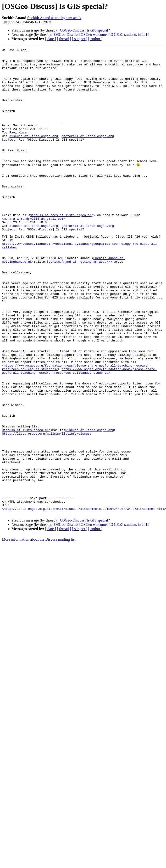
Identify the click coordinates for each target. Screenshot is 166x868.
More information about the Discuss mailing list (39, 631)
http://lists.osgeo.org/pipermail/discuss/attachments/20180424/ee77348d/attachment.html (84, 601)
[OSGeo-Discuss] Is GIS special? (84, 30)
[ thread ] (64, 39)
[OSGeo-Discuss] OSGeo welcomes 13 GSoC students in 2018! (102, 35)
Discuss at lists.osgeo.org (26, 506)
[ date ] (51, 39)
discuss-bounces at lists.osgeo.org (62, 248)
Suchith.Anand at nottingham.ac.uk (54, 18)
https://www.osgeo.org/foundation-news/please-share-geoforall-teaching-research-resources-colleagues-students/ (79, 435)
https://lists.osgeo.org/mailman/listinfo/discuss (47, 511)
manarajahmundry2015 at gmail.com (34, 253)
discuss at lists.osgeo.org (34, 154)
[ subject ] (80, 39)
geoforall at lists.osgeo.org (88, 154)
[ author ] (95, 39)
